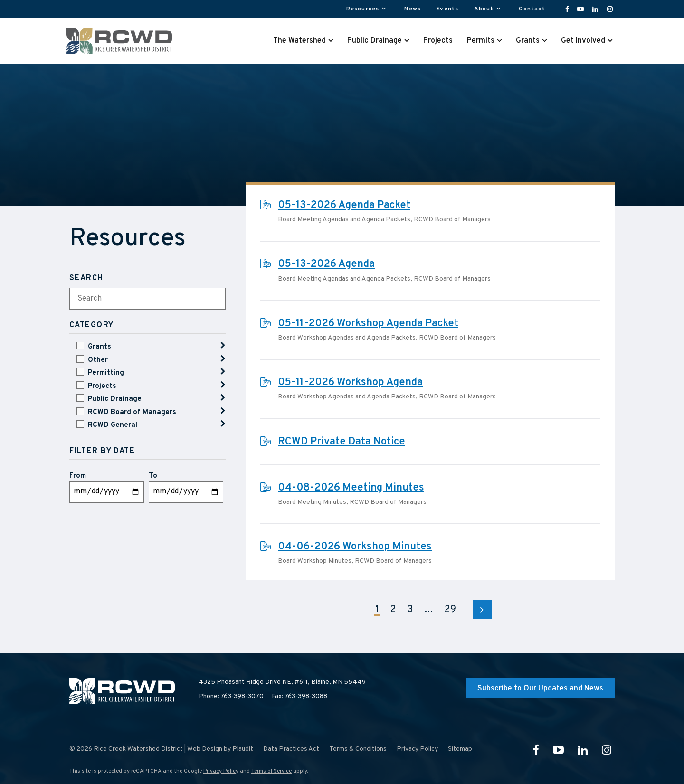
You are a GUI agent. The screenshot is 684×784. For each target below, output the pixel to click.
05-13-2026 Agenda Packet (344, 205)
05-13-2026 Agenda (326, 264)
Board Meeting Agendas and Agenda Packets (344, 220)
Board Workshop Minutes (315, 561)
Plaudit (243, 749)
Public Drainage (115, 399)
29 (450, 610)
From (78, 476)
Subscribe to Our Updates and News (540, 689)
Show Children (223, 345)
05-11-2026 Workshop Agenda (350, 383)
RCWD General (113, 425)
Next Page (482, 610)
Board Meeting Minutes (312, 502)
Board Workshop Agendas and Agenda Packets (347, 338)
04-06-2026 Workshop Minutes (355, 547)
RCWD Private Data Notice (342, 442)
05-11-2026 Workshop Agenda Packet (368, 324)
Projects (102, 386)
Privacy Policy (221, 771)
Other (98, 360)
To (153, 476)
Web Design (205, 749)
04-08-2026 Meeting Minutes (351, 488)
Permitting (106, 373)
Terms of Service (271, 771)
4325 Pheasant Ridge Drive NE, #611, (282, 682)
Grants (100, 347)
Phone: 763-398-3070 (231, 696)
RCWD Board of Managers (132, 412)
